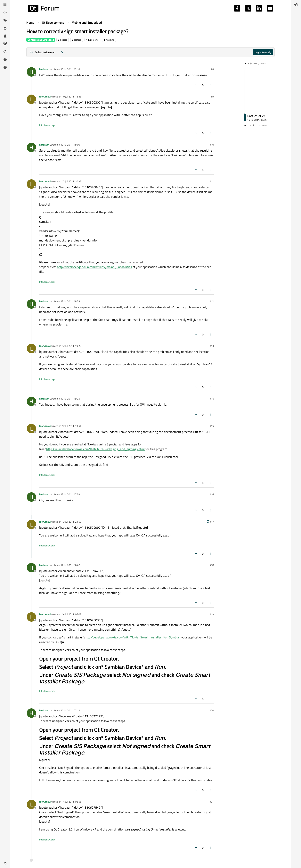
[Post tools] (210, 85)
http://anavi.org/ (47, 125)
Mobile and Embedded (41, 40)
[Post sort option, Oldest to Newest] (43, 52)
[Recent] (5, 13)
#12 (212, 301)
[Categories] (5, 5)
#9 (212, 97)
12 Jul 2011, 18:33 (70, 301)
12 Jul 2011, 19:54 (72, 426)
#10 (212, 145)
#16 (212, 494)
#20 (212, 710)
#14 (212, 399)
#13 (212, 346)
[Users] (5, 36)
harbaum (44, 69)
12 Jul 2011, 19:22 (72, 346)
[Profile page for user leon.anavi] (31, 99)
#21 (212, 802)
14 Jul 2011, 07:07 (72, 614)
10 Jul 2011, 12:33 (72, 97)
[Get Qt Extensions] (5, 59)
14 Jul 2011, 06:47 (70, 565)
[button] (5, 863)
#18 (212, 565)
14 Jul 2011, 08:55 (72, 802)
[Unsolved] (5, 67)
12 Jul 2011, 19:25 (70, 399)
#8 (212, 69)
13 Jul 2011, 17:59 (70, 494)
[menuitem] (296, 5)
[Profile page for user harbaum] (31, 72)
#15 (212, 426)
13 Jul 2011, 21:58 (72, 522)
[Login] (296, 5)
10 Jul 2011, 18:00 (70, 145)
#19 (212, 614)
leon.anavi (45, 97)
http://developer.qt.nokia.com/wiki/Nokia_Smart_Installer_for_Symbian (133, 637)
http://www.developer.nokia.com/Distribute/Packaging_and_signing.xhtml (95, 449)
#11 (212, 181)
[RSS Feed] (62, 52)
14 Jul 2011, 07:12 (70, 710)
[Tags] (5, 20)
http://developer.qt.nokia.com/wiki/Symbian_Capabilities (94, 267)
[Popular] (5, 28)
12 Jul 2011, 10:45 (72, 181)
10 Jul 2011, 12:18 (70, 69)
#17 (212, 522)
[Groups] (5, 44)
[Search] (5, 52)
